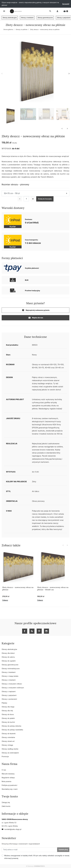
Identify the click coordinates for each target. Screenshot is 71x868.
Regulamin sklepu (8, 778)
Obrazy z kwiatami (27, 18)
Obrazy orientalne (8, 737)
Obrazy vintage (7, 745)
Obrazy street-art (8, 741)
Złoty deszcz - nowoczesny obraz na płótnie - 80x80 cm (53, 588)
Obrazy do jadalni (8, 718)
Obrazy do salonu (8, 657)
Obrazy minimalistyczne (11, 669)
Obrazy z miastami (9, 680)
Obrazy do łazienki (9, 734)
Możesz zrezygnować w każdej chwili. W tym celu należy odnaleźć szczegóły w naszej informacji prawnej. (37, 857)
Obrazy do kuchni (8, 722)
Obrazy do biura (8, 714)
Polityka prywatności (9, 785)
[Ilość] (26, 199)
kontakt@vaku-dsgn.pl (12, 829)
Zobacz (5, 600)
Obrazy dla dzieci (8, 653)
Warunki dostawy (8, 774)
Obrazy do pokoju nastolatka (12, 730)
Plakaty (4, 703)
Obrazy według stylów (10, 749)
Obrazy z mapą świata (10, 676)
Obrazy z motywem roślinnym (13, 688)
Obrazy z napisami (9, 691)
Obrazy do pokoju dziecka (11, 726)
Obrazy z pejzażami (9, 695)
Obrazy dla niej (7, 711)
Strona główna (8, 29)
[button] (66, 11)
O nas (4, 770)
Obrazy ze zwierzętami (10, 753)
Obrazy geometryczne (45, 18)
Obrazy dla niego (8, 707)
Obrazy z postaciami (9, 699)
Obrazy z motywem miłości (12, 684)
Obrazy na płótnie (22, 29)
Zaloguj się (6, 802)
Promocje (5, 756)
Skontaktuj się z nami (10, 789)
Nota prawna (6, 781)
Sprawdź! (66, 4)
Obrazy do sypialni (9, 661)
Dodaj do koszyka (45, 199)
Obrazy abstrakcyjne (10, 18)
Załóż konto (6, 806)
